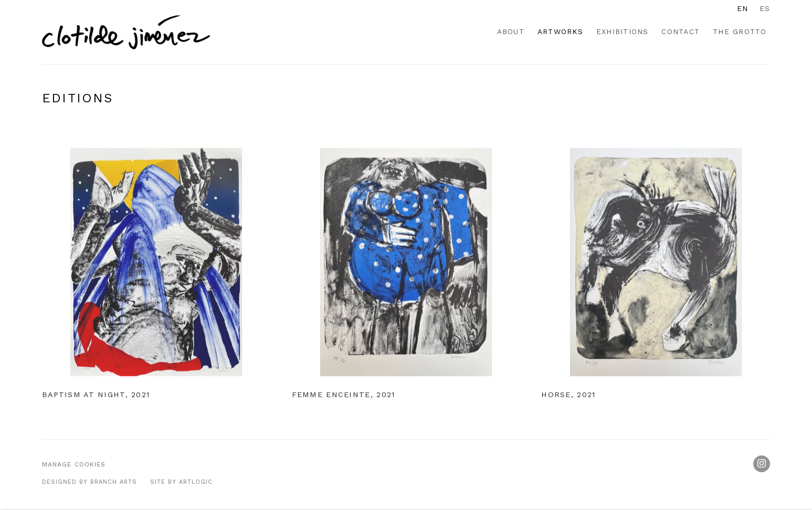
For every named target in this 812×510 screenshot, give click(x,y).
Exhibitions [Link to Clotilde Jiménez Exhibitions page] (623, 31)
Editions (77, 98)
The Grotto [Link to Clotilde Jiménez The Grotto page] (740, 31)
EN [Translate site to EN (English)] (742, 8)
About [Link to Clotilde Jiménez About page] (511, 31)
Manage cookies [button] (74, 464)
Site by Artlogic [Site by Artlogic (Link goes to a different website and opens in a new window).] (181, 482)
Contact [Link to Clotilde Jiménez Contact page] (681, 31)
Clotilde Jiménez (126, 32)
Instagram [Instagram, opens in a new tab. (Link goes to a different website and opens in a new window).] (762, 464)
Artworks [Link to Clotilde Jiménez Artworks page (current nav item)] (560, 31)
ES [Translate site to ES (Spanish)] (765, 8)
